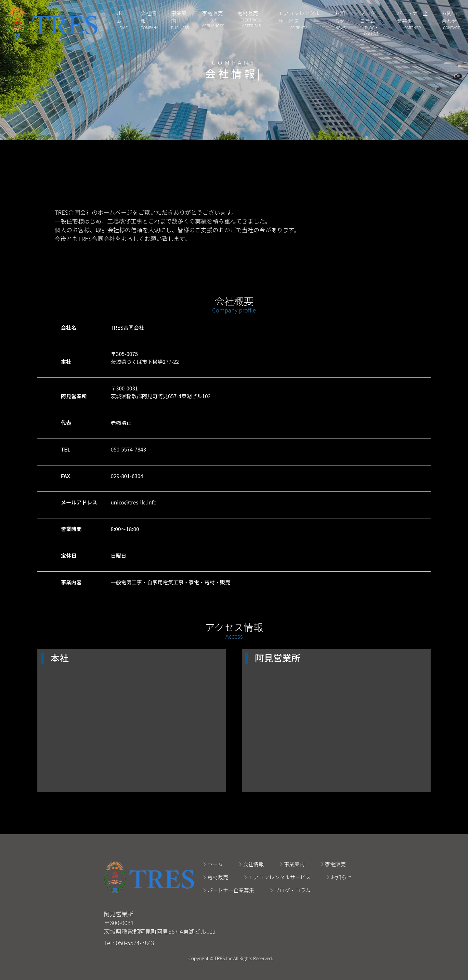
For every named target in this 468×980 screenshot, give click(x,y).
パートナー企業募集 (228, 890)
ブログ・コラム (290, 890)
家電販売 (333, 864)
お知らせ (339, 877)
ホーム (213, 864)
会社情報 (251, 864)
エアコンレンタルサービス (277, 877)
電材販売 (215, 877)
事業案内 (292, 864)
